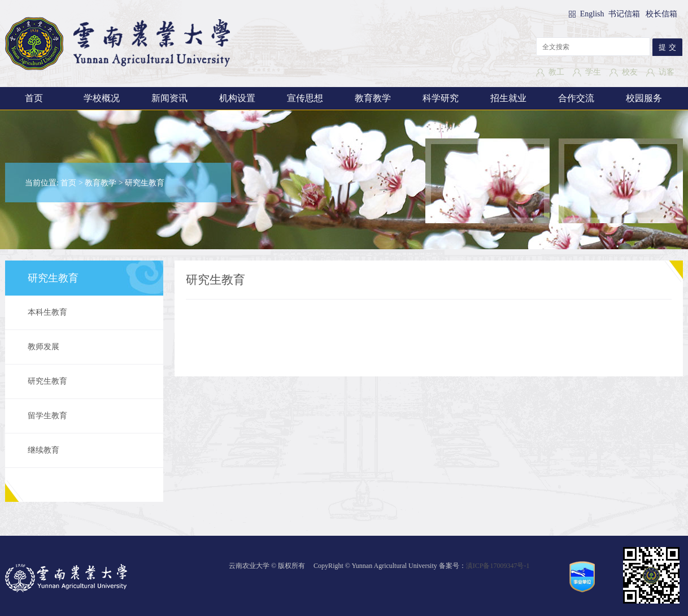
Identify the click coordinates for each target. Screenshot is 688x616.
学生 (593, 72)
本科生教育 (47, 312)
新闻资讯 (169, 98)
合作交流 (576, 98)
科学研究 (441, 98)
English (593, 14)
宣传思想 (305, 98)
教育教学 (373, 98)
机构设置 (237, 98)
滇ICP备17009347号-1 (498, 566)
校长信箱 (661, 14)
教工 (556, 72)
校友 (630, 72)
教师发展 (43, 347)
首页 (34, 98)
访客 (667, 72)
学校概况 (102, 98)
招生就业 (508, 98)
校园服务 (644, 98)
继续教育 (43, 450)
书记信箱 (624, 14)
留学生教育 (47, 416)
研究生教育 (145, 183)
